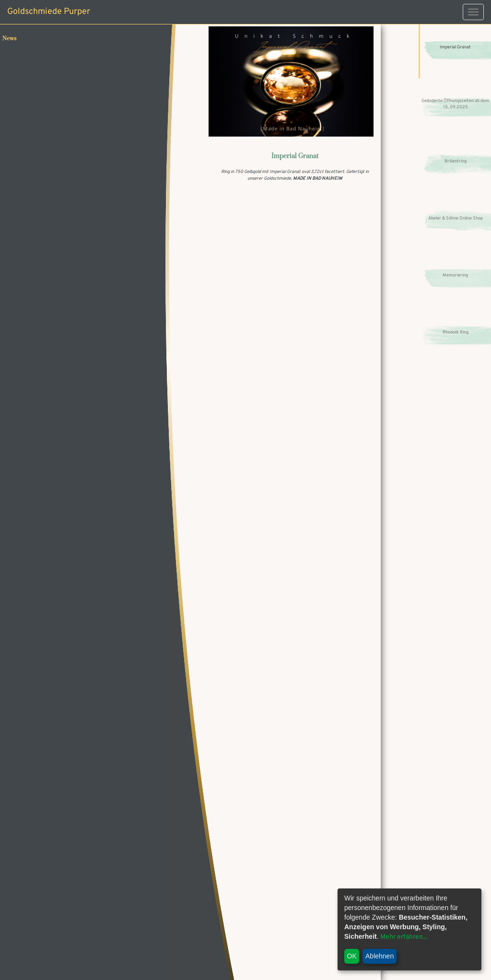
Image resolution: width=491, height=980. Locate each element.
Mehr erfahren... (404, 937)
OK (352, 956)
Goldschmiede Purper (49, 12)
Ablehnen (380, 956)
